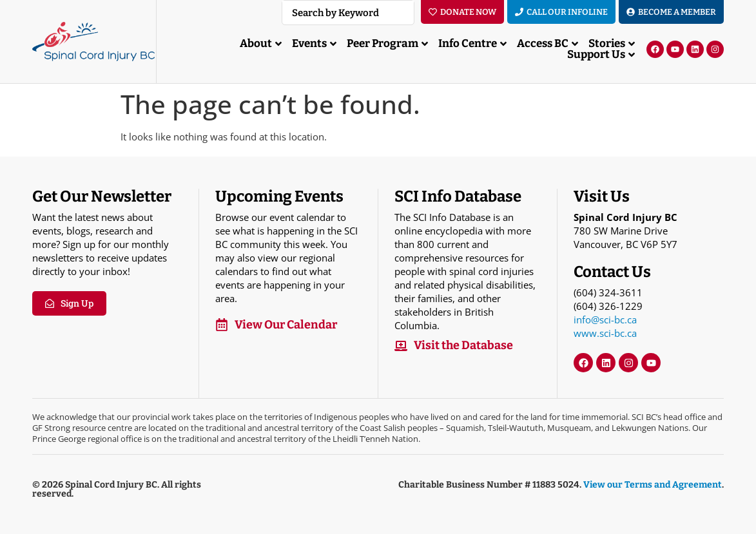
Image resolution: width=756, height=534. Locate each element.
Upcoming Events (279, 196)
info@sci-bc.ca (605, 319)
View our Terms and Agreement (653, 485)
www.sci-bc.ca (605, 333)
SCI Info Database (458, 196)
